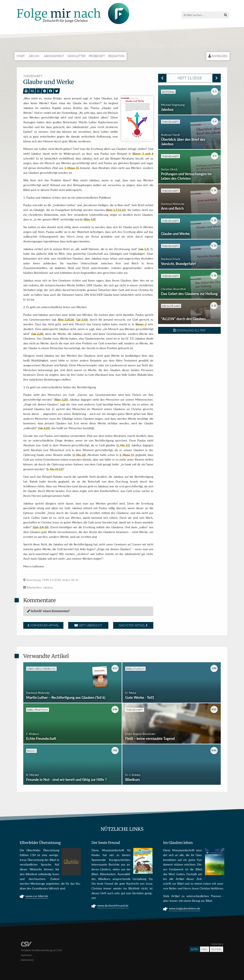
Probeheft (97, 56)
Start (21, 56)
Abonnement (54, 56)
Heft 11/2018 (190, 78)
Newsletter (76, 56)
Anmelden (218, 56)
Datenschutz (27, 960)
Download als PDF (190, 354)
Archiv (34, 56)
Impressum (26, 955)
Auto (194, 949)
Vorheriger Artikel (43, 625)
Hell (205, 949)
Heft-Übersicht (88, 625)
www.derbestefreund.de (113, 906)
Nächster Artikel (133, 625)
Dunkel (216, 949)
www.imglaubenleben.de (185, 909)
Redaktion (116, 56)
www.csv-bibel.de (37, 896)
